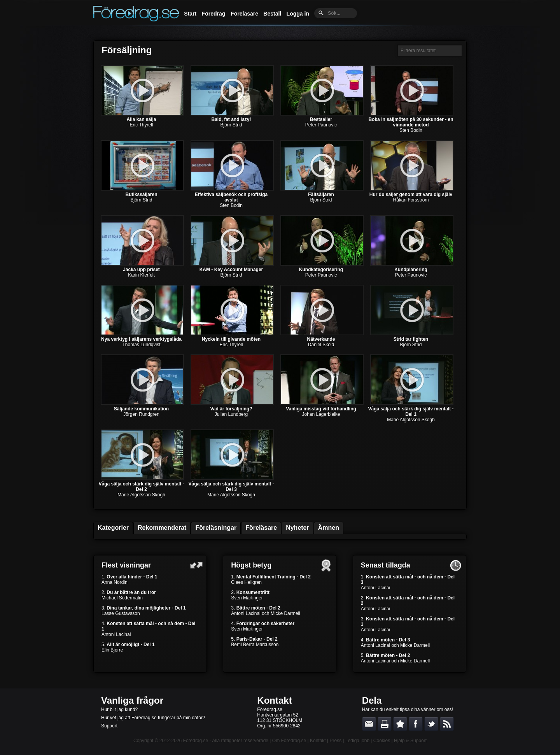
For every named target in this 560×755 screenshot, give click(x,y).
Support (109, 726)
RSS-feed (447, 724)
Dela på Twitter (431, 724)
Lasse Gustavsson (121, 613)
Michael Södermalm (122, 598)
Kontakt (274, 700)
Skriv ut (385, 724)
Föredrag (214, 14)
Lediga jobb (357, 741)
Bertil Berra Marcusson (255, 645)
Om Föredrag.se (289, 741)
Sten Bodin (411, 130)
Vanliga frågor (132, 700)
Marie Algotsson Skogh (411, 420)
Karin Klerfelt (141, 275)
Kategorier (113, 528)
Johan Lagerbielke (321, 414)
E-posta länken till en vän (369, 724)
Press (335, 741)
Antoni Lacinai (116, 634)
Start (190, 14)
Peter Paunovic (321, 125)
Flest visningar (126, 565)
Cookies (382, 741)
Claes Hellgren (246, 582)
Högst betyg (251, 565)
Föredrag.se (196, 741)
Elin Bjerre (112, 650)
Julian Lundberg (231, 414)
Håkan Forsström (411, 200)
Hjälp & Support (410, 741)
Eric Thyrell (142, 125)
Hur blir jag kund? (119, 709)
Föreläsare (244, 14)
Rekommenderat (162, 528)
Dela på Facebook (416, 724)
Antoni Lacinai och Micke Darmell (265, 613)
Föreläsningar (216, 528)
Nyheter (297, 528)
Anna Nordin (115, 582)
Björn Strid (231, 125)
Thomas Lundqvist (141, 345)
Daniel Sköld (321, 345)
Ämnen (329, 528)
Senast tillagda (386, 565)
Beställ (272, 14)
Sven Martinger (247, 598)
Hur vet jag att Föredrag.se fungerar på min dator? (153, 718)
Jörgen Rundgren (141, 414)
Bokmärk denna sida (400, 724)
